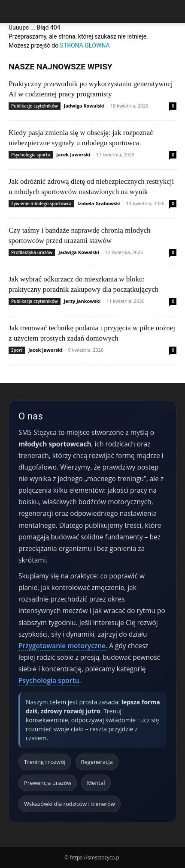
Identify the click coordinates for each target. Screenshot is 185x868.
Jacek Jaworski (73, 154)
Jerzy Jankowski (82, 301)
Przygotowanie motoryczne (62, 646)
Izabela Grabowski (99, 203)
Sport (17, 350)
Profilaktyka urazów (32, 252)
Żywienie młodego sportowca (41, 204)
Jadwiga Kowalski (84, 106)
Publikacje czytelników (35, 106)
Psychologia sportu (31, 155)
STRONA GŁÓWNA (85, 45)
